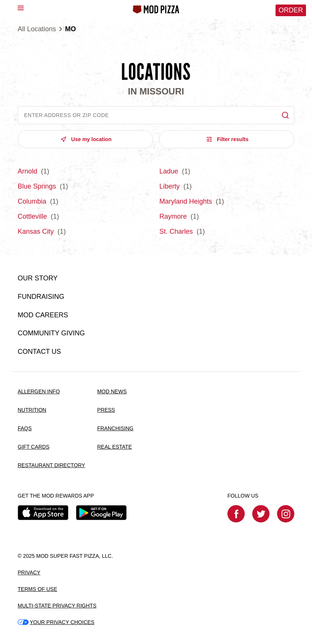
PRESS (106, 410)
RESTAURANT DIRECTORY (51, 465)
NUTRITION (32, 410)
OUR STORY (38, 278)
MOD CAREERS (43, 315)
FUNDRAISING (41, 297)
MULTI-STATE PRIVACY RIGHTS (57, 606)
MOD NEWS (112, 391)
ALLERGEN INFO (39, 391)
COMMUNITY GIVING (51, 333)
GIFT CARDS (34, 447)
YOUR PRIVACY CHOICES (56, 622)
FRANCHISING (115, 428)
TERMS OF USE (37, 589)
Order (291, 10)
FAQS (25, 428)
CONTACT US (39, 352)
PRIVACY (29, 572)
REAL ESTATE (114, 447)
